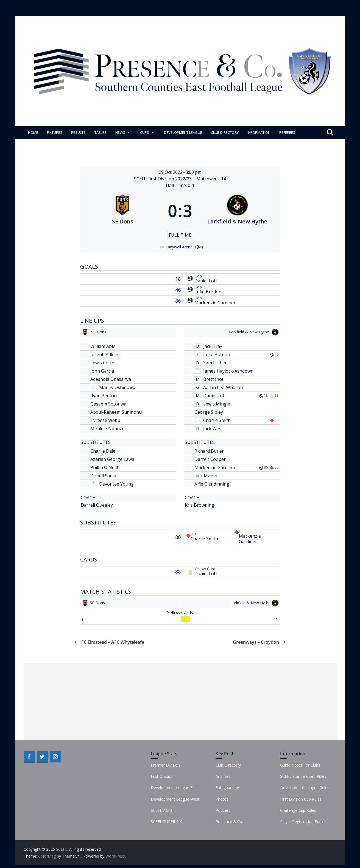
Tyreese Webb (105, 420)
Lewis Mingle (217, 404)
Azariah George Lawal (113, 459)
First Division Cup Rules (301, 799)
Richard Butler (209, 451)
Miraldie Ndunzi (107, 429)
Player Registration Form (302, 822)
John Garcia (102, 371)
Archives (223, 776)
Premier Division (165, 765)
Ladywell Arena (179, 247)
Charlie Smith (217, 420)
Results (78, 132)
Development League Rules (305, 788)
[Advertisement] (180, 702)
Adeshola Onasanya (111, 379)
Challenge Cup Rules (298, 810)
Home (33, 132)
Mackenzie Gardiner (215, 303)
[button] (128, 132)
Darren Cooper (210, 459)
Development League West (175, 799)
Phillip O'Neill (104, 467)
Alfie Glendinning (212, 484)
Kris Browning (199, 505)
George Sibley (209, 412)
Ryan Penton (104, 396)
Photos (222, 799)
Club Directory (225, 132)
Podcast (223, 810)
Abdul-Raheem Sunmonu (116, 412)
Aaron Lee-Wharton (224, 387)
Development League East (174, 788)
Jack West (213, 429)
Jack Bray (213, 346)
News (120, 132)
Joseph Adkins (105, 354)
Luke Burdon (208, 292)
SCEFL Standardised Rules (303, 776)
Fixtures (55, 132)
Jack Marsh (206, 476)
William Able (103, 346)
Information (259, 132)
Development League (183, 132)
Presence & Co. (229, 822)
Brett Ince (213, 379)
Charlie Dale (103, 451)
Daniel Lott (206, 281)
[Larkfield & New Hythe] (238, 211)
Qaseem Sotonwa (108, 404)
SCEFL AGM (161, 810)
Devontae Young (116, 484)
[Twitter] (42, 757)
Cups (145, 132)
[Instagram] (55, 757)
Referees (287, 132)
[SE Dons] (123, 211)
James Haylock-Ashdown (228, 371)
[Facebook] (29, 757)
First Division (162, 776)
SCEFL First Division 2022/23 (163, 179)
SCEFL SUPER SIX (166, 822)
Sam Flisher (215, 363)
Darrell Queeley (97, 505)
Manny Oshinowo (117, 387)
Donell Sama (103, 476)
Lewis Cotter (103, 363)
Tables (101, 132)
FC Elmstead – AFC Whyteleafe (109, 642)
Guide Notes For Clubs (300, 765)
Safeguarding (227, 788)
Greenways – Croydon (259, 642)
